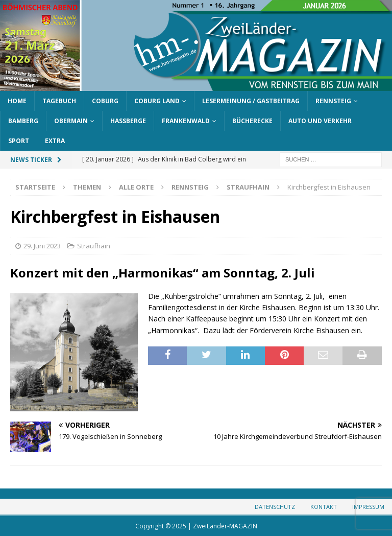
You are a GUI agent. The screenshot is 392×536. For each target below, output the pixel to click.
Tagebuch (59, 101)
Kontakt (324, 507)
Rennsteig (333, 101)
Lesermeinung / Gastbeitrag (251, 101)
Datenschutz (275, 507)
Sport (19, 141)
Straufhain (94, 246)
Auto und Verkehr (320, 121)
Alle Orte (136, 187)
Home (17, 101)
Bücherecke (252, 121)
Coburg (105, 101)
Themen (87, 187)
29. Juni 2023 (42, 246)
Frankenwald (186, 121)
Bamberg (23, 121)
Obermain (71, 121)
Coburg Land (157, 101)
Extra (55, 141)
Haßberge (128, 121)
